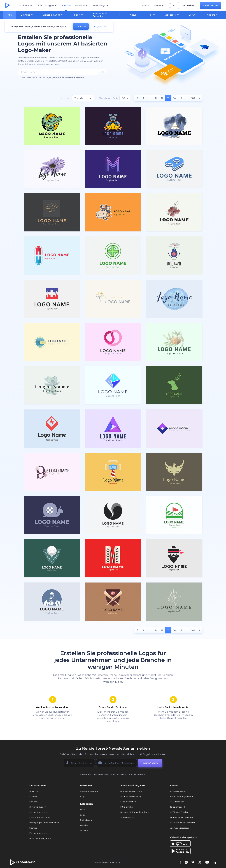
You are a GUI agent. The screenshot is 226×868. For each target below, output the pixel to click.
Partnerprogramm (38, 812)
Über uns (34, 791)
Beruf (193, 15)
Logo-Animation (128, 802)
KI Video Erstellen (178, 791)
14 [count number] (175, 98)
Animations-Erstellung (131, 796)
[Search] (103, 72)
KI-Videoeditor (177, 802)
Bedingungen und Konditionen (44, 823)
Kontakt (33, 796)
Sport (79, 15)
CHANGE (81, 26)
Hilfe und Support (38, 807)
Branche (27, 15)
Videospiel (172, 15)
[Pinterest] (193, 863)
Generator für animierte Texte (135, 812)
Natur (135, 15)
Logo (83, 815)
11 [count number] (156, 98)
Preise (146, 5)
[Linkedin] (214, 863)
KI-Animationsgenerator (182, 796)
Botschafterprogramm (40, 838)
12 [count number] (162, 98)
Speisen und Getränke (107, 15)
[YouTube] (207, 863)
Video (83, 810)
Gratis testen (211, 5)
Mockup (84, 830)
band (67, 77)
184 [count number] (193, 98)
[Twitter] (200, 863)
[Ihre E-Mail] (116, 763)
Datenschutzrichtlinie (39, 817)
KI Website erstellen (179, 812)
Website (84, 825)
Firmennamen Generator (182, 817)
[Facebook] (180, 863)
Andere (213, 15)
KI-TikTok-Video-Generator (183, 823)
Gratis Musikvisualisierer (132, 791)
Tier (152, 15)
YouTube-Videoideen (180, 828)
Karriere (33, 802)
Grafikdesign (86, 820)
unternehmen (77, 77)
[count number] (137, 98)
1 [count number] (143, 98)
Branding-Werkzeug (90, 791)
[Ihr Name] (79, 763)
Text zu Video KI (177, 807)
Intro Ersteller (127, 807)
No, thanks (100, 27)
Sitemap (33, 828)
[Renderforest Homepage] (7, 5)
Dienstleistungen (54, 15)
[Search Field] (58, 72)
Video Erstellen (127, 817)
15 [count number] (181, 98)
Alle (10, 15)
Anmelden (188, 5)
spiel (62, 77)
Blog (82, 796)
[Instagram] (186, 863)
